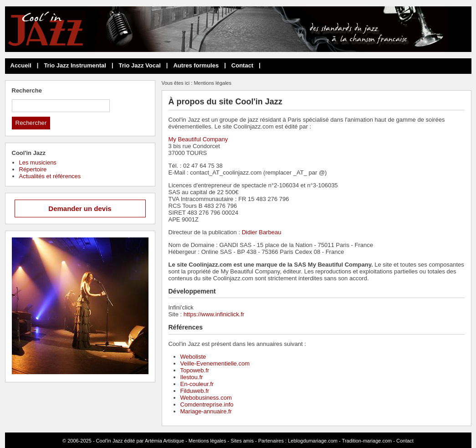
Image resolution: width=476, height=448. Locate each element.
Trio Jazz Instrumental (75, 65)
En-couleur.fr (197, 384)
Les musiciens (38, 162)
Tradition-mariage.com (367, 441)
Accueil (21, 65)
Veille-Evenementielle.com (215, 363)
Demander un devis (80, 209)
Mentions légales (207, 441)
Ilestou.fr (192, 377)
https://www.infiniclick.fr (214, 314)
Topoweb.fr (195, 370)
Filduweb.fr (195, 391)
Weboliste (193, 357)
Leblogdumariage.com (313, 441)
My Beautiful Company (198, 139)
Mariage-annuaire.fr (206, 411)
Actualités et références (50, 176)
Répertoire (33, 169)
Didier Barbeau (262, 232)
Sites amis (242, 441)
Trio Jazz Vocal (140, 65)
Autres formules (196, 65)
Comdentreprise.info (207, 404)
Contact (242, 65)
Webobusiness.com (206, 398)
